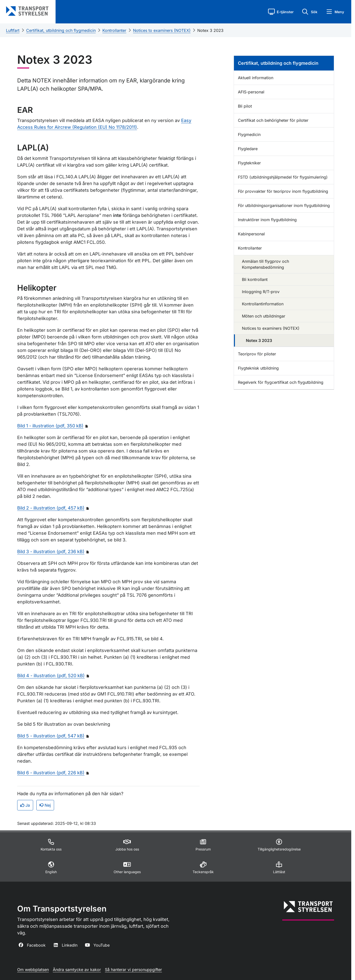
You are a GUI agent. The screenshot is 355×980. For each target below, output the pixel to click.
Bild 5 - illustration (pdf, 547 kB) (51, 736)
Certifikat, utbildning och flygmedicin (61, 30)
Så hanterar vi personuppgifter (133, 970)
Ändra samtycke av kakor (77, 970)
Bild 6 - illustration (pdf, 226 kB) (51, 773)
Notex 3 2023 (210, 30)
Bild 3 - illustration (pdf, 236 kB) (51, 552)
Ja (25, 805)
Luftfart (13, 30)
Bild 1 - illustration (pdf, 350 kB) (50, 426)
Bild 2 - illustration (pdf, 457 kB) (51, 508)
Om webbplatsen (33, 970)
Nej (45, 805)
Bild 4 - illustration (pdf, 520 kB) (51, 676)
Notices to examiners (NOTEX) (162, 30)
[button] (281, 12)
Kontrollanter (114, 30)
